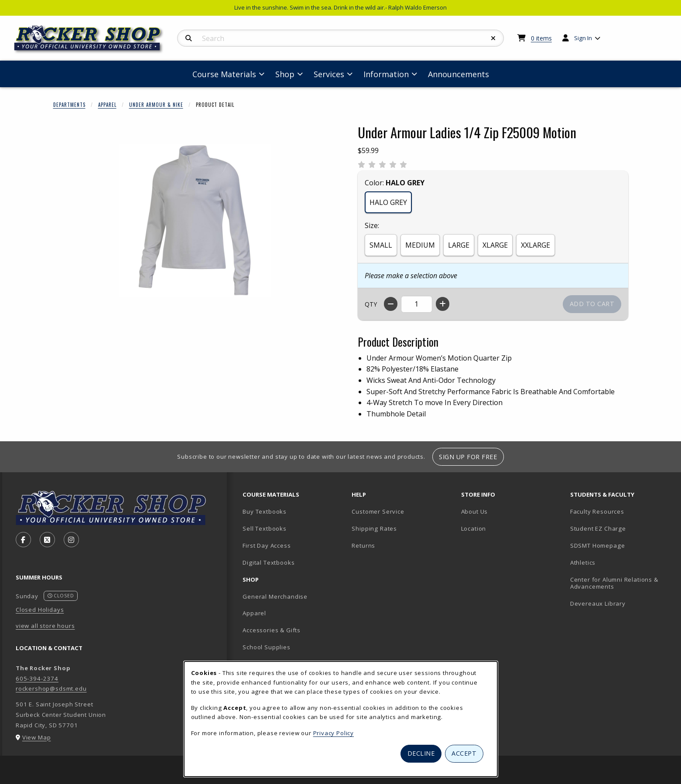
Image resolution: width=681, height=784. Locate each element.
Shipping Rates (374, 528)
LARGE (459, 245)
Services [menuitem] (329, 74)
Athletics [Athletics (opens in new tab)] (583, 562)
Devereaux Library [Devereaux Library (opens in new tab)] (598, 603)
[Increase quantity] (443, 304)
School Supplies (266, 647)
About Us (475, 511)
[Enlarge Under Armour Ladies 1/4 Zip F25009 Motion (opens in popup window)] (195, 220)
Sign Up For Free (468, 457)
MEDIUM (420, 245)
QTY (371, 304)
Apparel (107, 105)
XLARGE (495, 245)
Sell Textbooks (265, 528)
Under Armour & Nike (156, 105)
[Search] (189, 38)
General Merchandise (275, 597)
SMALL (381, 245)
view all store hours (45, 626)
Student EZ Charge (598, 528)
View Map (37, 737)
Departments (69, 105)
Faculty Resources (597, 511)
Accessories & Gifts (272, 630)
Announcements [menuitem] (459, 74)
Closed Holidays (40, 610)
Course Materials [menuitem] (224, 74)
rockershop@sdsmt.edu (51, 689)
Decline (421, 753)
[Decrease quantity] (391, 304)
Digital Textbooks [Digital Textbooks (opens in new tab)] (269, 562)
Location (474, 528)
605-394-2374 (37, 678)
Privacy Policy (334, 733)
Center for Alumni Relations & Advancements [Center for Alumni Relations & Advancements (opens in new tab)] (614, 583)
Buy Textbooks (265, 511)
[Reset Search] (493, 38)
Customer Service (378, 511)
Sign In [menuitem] (583, 38)
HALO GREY (388, 202)
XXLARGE (536, 245)
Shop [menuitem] (285, 74)
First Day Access (267, 545)
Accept (464, 753)
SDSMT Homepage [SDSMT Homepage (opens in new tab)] (598, 545)
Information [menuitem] (386, 74)
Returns (363, 545)
